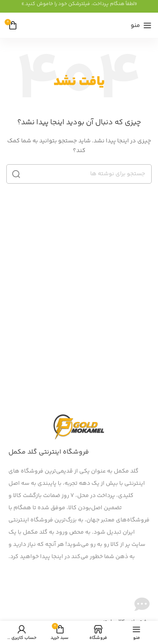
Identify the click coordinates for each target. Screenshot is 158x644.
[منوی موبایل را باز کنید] (141, 25)
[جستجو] (79, 174)
